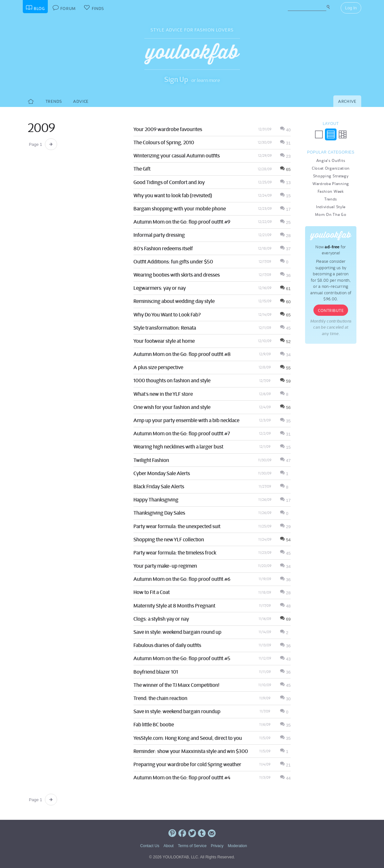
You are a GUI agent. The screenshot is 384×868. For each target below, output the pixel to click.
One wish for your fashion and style (172, 407)
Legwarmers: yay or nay (160, 288)
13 (285, 183)
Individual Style (331, 207)
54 (285, 540)
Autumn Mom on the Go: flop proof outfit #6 (182, 579)
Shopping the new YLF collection (169, 539)
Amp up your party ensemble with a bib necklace (186, 420)
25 (285, 222)
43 (285, 659)
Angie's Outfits (331, 160)
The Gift (142, 169)
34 (285, 355)
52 (285, 342)
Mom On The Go (331, 214)
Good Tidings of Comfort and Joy (169, 182)
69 (285, 619)
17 (285, 209)
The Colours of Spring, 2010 (164, 142)
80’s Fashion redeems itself (163, 248)
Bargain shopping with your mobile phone (180, 208)
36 (285, 275)
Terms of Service (192, 846)
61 (285, 289)
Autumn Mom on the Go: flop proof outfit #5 (182, 658)
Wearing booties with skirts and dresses (177, 275)
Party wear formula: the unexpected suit (177, 526)
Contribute (331, 310)
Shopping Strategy (331, 176)
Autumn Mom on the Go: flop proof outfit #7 (182, 433)
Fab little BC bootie (154, 724)
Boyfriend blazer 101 (156, 672)
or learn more (205, 80)
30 (285, 699)
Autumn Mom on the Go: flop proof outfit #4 (182, 777)
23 (285, 156)
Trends (54, 101)
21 (285, 765)
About (169, 846)
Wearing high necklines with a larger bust (178, 447)
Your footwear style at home (164, 341)
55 (285, 368)
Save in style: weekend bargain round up (177, 632)
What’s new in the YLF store (163, 394)
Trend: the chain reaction (160, 698)
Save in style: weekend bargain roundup (177, 711)
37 (285, 249)
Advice (81, 101)
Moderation (237, 846)
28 (285, 236)
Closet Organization (331, 168)
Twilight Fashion (151, 460)
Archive (347, 101)
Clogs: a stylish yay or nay (161, 619)
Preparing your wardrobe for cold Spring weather (187, 764)
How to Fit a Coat (152, 592)
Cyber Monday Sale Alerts (162, 473)
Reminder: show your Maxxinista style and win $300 (191, 751)
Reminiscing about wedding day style (174, 301)
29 (285, 527)
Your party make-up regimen (165, 566)
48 (285, 606)
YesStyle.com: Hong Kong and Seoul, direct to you (188, 738)
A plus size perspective (158, 367)
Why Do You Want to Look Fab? (167, 314)
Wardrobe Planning (331, 184)
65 (285, 169)
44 (285, 778)
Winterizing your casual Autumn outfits (177, 155)
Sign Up (176, 79)
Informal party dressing (159, 235)
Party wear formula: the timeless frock (175, 553)
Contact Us (150, 846)
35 (285, 421)
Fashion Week (331, 191)
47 (285, 461)
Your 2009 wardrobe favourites (168, 129)
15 (285, 196)
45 (285, 328)
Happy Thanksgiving (156, 500)
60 (285, 302)
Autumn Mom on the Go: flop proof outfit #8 (182, 354)
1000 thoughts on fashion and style (172, 380)
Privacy (217, 846)
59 (285, 381)
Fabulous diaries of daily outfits (167, 645)
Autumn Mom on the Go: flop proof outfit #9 (182, 222)
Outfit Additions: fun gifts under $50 (173, 261)
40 (285, 130)
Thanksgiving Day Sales (159, 513)
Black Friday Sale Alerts (159, 486)
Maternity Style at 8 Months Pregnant (174, 606)
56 (285, 407)
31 (285, 143)
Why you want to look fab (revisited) (173, 195)
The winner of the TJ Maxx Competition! (176, 685)
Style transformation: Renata (165, 328)
